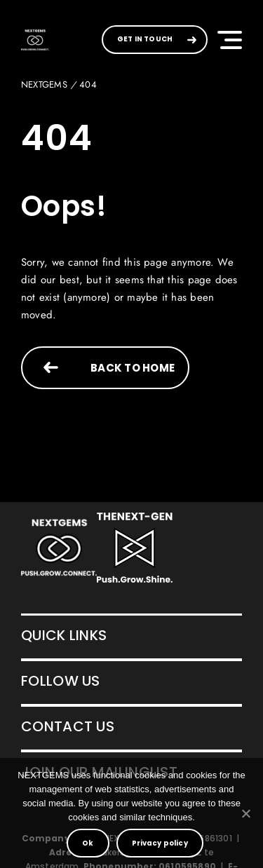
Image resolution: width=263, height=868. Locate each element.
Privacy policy (160, 843)
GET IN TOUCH (145, 39)
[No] (245, 813)
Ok (88, 843)
